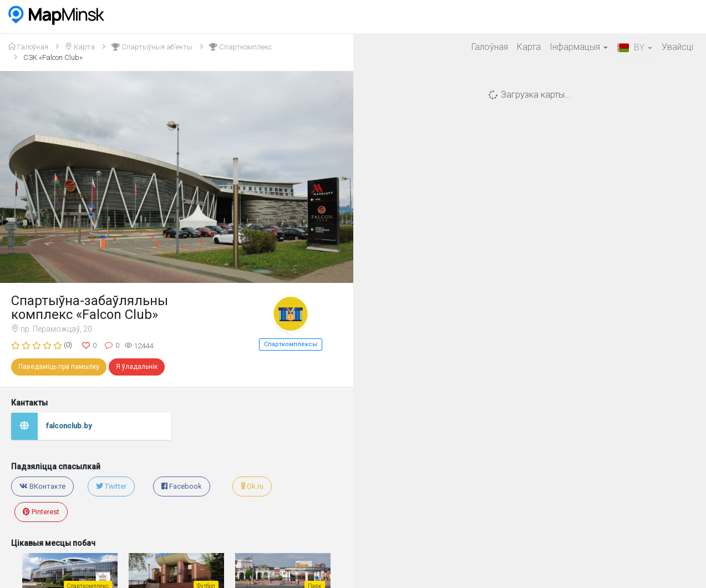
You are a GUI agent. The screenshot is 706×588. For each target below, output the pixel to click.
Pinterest (41, 512)
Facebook (182, 486)
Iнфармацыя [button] (579, 47)
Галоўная (490, 47)
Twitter (111, 486)
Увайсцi (677, 47)
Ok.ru (252, 486)
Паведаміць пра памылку (59, 367)
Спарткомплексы (291, 344)
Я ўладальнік (137, 367)
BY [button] (635, 47)
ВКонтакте (42, 486)
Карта (529, 47)
